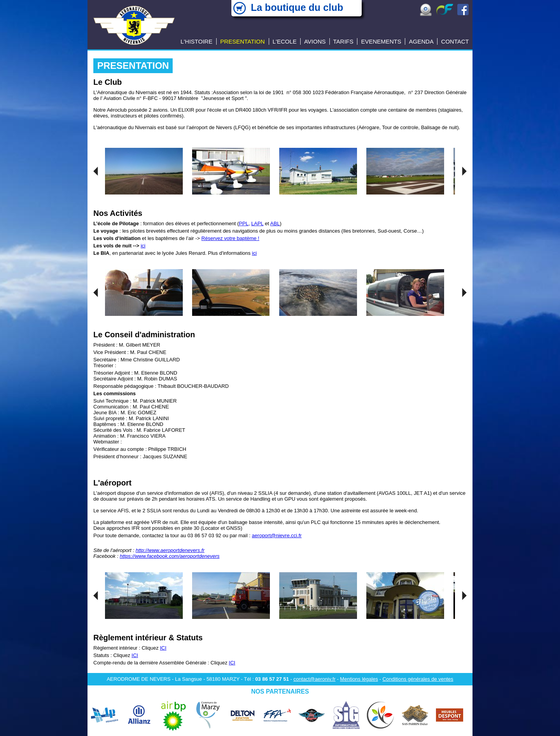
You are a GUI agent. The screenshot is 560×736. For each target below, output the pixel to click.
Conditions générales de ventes (418, 679)
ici (143, 246)
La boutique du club (297, 7)
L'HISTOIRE (196, 41)
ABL (275, 223)
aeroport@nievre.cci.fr (277, 535)
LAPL (257, 223)
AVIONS (315, 41)
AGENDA (421, 41)
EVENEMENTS (381, 41)
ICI (163, 648)
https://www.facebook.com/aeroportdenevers (170, 556)
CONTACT (455, 41)
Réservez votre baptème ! (230, 238)
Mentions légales (359, 679)
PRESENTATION (242, 41)
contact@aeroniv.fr (314, 679)
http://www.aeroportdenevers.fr (170, 550)
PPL (244, 223)
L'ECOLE (285, 41)
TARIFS (343, 41)
